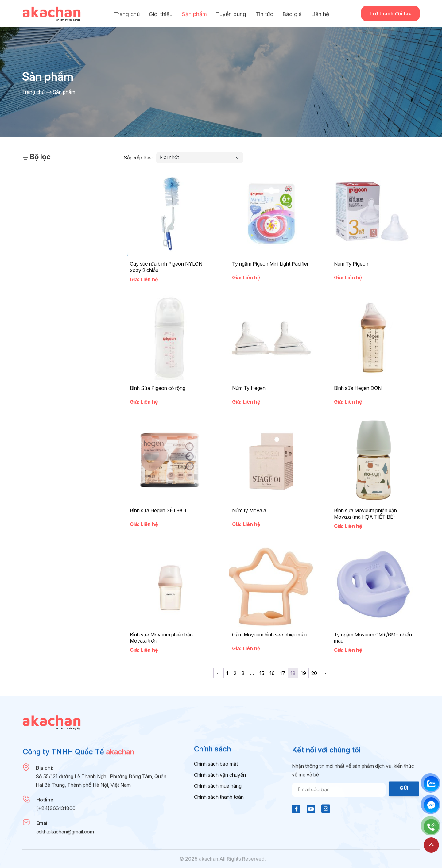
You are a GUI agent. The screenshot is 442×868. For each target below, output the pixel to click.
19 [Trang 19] (303, 673)
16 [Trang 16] (272, 673)
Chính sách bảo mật (216, 800)
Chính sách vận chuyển (220, 811)
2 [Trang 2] (235, 673)
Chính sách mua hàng (218, 822)
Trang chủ (33, 92)
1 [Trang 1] (227, 673)
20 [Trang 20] (314, 673)
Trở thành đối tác (390, 13)
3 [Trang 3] (243, 673)
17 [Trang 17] (283, 673)
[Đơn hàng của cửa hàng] (200, 158)
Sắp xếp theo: (139, 158)
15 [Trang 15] (262, 673)
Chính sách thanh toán (219, 833)
